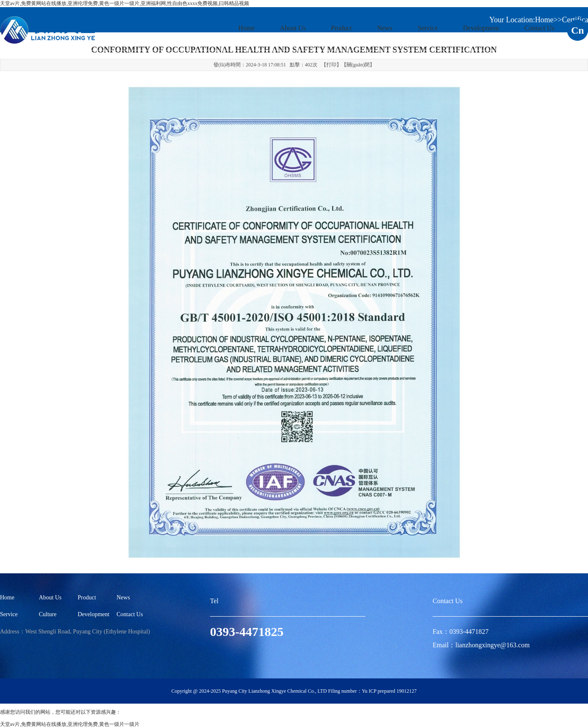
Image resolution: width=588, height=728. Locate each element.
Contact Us (539, 28)
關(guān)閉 (358, 65)
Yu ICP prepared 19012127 (390, 691)
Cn (578, 30)
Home (246, 28)
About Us (293, 28)
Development (481, 28)
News (385, 28)
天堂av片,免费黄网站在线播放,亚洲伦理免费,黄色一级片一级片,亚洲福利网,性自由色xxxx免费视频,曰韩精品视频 (125, 3)
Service (428, 28)
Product (341, 28)
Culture (48, 614)
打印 (331, 65)
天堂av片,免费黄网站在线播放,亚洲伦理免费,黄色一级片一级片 (70, 724)
